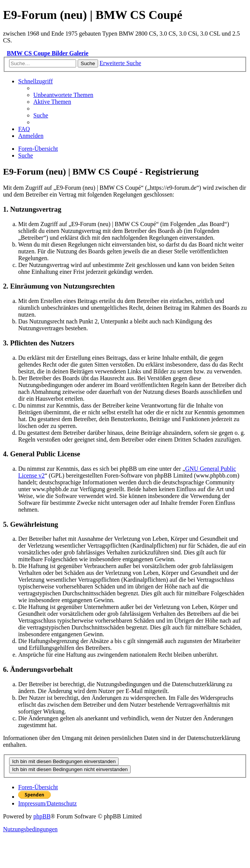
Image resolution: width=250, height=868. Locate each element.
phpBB (42, 816)
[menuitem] (63, 95)
